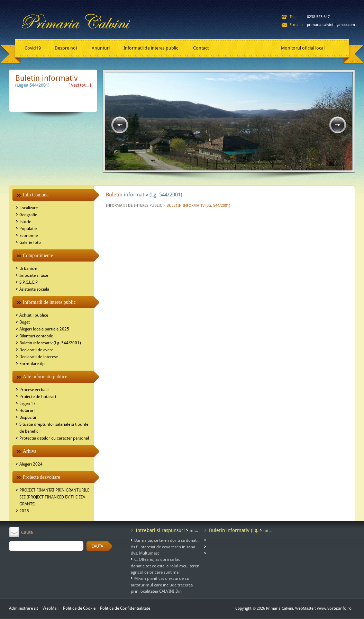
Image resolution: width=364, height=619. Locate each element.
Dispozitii (28, 417)
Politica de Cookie (80, 608)
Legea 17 (28, 404)
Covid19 (33, 48)
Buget (25, 322)
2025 (24, 511)
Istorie (25, 222)
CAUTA (97, 546)
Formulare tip (32, 364)
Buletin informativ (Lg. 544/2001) (50, 343)
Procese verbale (34, 390)
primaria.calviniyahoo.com (331, 25)
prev (120, 125)
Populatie (28, 229)
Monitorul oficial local (303, 48)
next (338, 125)
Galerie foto (30, 242)
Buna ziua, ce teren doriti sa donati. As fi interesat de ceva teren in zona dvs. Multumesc (165, 547)
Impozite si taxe (34, 275)
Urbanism (28, 268)
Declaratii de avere (36, 350)
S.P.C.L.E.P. (29, 282)
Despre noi (66, 48)
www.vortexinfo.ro (334, 608)
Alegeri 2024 (31, 464)
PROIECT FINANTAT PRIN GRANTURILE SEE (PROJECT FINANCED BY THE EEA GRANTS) (54, 497)
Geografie (28, 215)
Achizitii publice (34, 315)
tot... (194, 531)
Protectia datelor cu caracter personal (54, 438)
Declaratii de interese (39, 357)
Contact (201, 48)
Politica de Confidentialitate (125, 608)
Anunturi (101, 48)
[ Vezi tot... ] (80, 85)
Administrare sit (24, 608)
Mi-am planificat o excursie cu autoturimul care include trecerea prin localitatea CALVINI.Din (162, 585)
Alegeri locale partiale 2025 (44, 329)
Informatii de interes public (151, 48)
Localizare (29, 208)
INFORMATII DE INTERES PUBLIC (134, 206)
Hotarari (27, 410)
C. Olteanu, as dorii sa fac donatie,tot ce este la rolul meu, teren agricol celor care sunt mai (165, 566)
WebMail (51, 608)
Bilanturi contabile (36, 336)
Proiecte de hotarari (38, 397)
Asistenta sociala (34, 289)
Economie (29, 236)
